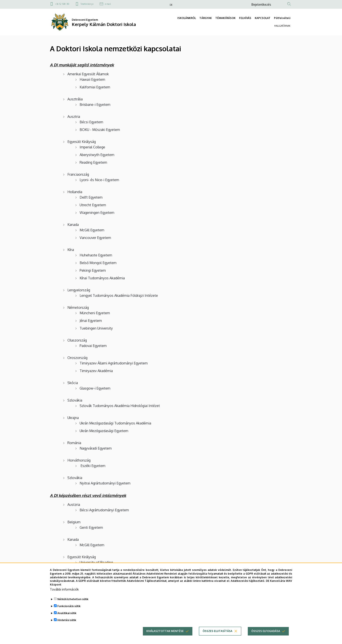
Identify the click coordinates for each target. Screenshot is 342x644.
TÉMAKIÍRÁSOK (225, 18)
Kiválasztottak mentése (165, 638)
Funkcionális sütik (69, 613)
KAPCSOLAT (263, 18)
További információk (64, 597)
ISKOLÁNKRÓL (187, 18)
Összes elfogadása (266, 638)
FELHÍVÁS (245, 18)
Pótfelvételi (282, 18)
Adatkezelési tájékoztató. (248, 588)
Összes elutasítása (217, 638)
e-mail (108, 4)
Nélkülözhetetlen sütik (73, 606)
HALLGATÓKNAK (282, 26)
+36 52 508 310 (62, 4)
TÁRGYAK (206, 18)
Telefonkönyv (87, 4)
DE (171, 5)
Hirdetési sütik (67, 627)
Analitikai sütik (67, 620)
